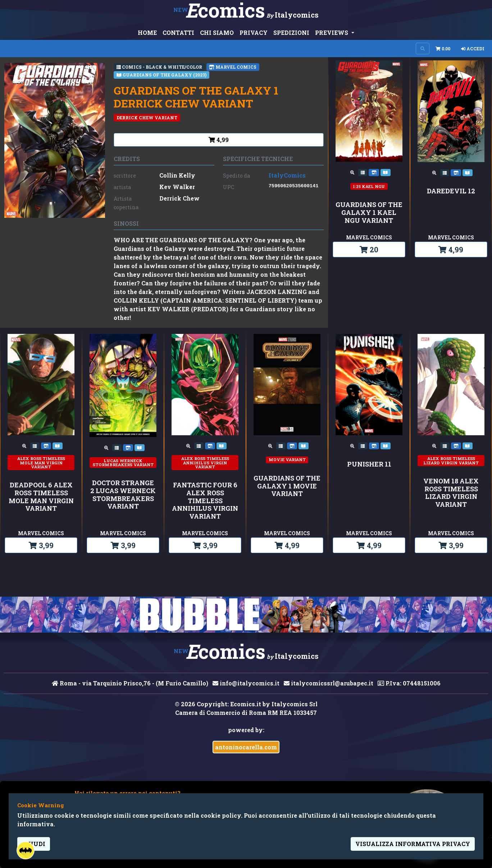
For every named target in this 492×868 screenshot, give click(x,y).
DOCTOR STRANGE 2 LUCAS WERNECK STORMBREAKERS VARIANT (123, 495)
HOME (147, 33)
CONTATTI (178, 33)
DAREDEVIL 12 (451, 191)
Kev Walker (177, 187)
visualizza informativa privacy (413, 844)
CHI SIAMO (217, 33)
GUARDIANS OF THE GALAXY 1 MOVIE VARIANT (287, 486)
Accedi (473, 49)
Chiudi (34, 844)
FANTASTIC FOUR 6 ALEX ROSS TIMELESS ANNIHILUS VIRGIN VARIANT (205, 501)
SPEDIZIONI (291, 33)
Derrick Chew (179, 198)
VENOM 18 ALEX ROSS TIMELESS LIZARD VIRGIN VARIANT (451, 493)
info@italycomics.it (246, 683)
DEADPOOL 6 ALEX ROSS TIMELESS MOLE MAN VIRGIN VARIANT (41, 497)
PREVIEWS (332, 33)
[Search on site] (423, 49)
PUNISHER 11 (369, 464)
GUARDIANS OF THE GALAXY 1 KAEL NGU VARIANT (369, 213)
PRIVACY (254, 33)
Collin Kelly (177, 175)
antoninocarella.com (246, 747)
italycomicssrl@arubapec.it (329, 683)
